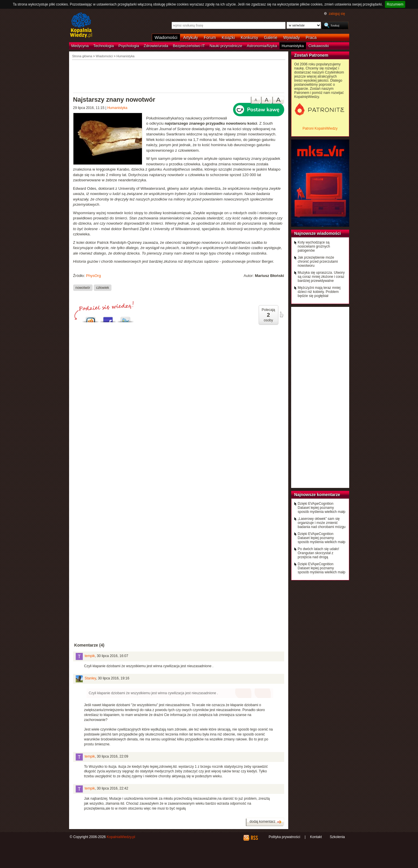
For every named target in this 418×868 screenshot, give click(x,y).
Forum (210, 37)
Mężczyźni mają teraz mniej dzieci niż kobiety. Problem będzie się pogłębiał (319, 292)
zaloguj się (337, 14)
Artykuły (191, 37)
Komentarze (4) (89, 645)
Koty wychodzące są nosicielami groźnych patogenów (314, 246)
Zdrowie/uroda (156, 46)
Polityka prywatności (284, 837)
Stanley (90, 678)
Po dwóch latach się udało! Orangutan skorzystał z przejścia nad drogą (319, 553)
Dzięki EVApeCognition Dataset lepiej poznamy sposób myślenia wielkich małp (322, 508)
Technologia (104, 46)
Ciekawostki (319, 46)
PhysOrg (93, 276)
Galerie (271, 37)
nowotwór (83, 287)
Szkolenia (337, 837)
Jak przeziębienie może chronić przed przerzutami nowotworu (318, 262)
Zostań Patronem (311, 55)
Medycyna (80, 46)
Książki (228, 37)
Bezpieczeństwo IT (189, 46)
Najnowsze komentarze (317, 495)
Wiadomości (166, 37)
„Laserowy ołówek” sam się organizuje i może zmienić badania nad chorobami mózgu (322, 523)
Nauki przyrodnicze (226, 46)
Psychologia (129, 46)
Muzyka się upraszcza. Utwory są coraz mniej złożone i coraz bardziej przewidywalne (321, 277)
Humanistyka (293, 46)
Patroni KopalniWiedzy (320, 128)
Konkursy (249, 37)
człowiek (103, 287)
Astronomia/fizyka (262, 46)
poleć (281, 315)
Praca (311, 37)
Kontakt (316, 837)
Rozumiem (395, 4)
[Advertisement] (179, 76)
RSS (254, 838)
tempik (90, 656)
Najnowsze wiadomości (318, 233)
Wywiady (292, 37)
